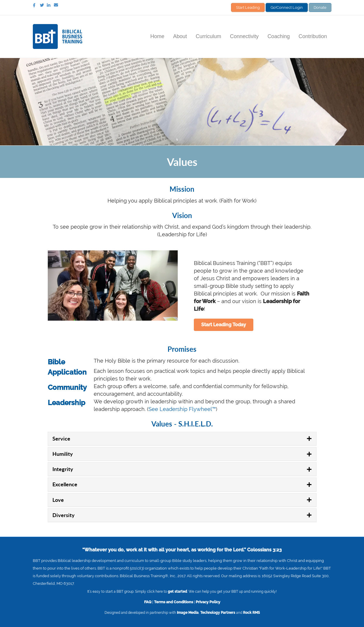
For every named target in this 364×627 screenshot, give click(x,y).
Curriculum (208, 36)
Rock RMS (251, 612)
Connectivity (244, 36)
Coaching (278, 36)
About (180, 36)
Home (157, 36)
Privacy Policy (208, 601)
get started (177, 591)
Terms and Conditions (174, 601)
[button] (224, 324)
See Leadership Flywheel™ (182, 409)
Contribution (313, 36)
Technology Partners (218, 612)
